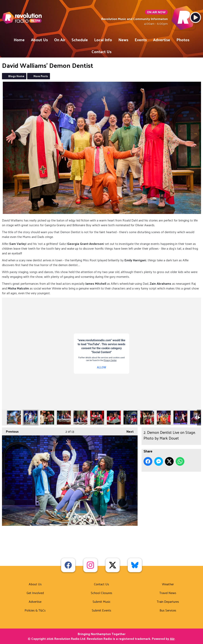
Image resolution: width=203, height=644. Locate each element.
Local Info (103, 40)
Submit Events (101, 610)
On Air (60, 40)
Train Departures (168, 601)
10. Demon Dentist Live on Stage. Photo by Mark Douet (164, 418)
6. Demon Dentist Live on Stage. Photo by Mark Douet (97, 418)
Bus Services (168, 610)
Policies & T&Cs (35, 610)
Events (141, 40)
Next (128, 431)
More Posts (41, 76)
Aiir (172, 639)
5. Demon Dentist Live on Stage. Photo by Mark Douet (80, 418)
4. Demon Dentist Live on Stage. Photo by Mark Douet (64, 418)
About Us (39, 40)
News (123, 40)
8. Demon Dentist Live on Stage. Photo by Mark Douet (130, 418)
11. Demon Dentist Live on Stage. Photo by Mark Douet (180, 418)
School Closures (101, 593)
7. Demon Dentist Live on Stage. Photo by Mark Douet (114, 418)
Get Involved (35, 593)
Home (19, 40)
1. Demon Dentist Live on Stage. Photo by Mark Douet (14, 418)
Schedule (80, 40)
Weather (168, 584)
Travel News (168, 593)
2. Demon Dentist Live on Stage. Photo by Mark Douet (31, 418)
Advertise (162, 40)
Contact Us (101, 52)
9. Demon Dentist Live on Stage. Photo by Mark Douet (147, 418)
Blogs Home (16, 76)
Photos (183, 40)
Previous (10, 431)
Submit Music (101, 601)
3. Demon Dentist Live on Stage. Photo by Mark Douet (47, 418)
